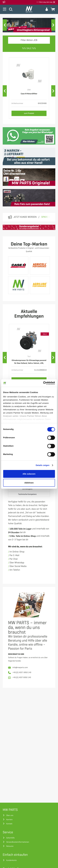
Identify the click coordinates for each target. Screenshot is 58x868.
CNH (29, 90)
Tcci (29, 357)
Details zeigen (43, 465)
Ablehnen (29, 483)
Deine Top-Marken (29, 244)
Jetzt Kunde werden (25, 217)
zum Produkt (29, 113)
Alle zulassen (29, 474)
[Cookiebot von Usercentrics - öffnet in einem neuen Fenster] (43, 383)
